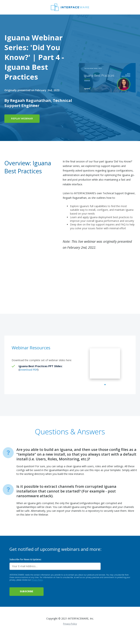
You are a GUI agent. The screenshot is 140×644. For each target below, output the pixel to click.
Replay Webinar (22, 119)
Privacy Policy (37, 588)
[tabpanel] (105, 368)
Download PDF (29, 370)
